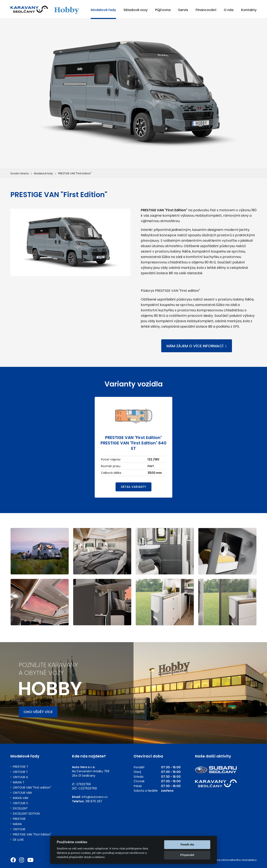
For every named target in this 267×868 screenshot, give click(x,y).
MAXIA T (19, 782)
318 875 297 (94, 801)
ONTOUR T (20, 772)
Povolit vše (187, 845)
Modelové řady (103, 10)
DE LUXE (18, 840)
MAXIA (17, 824)
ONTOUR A (20, 777)
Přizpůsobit (187, 855)
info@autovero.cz (95, 797)
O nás (229, 10)
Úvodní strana (20, 173)
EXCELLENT (20, 808)
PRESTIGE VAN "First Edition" (32, 835)
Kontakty (249, 10)
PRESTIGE (19, 819)
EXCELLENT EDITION (26, 814)
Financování (206, 10)
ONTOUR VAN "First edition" (32, 788)
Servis (183, 10)
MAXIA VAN (21, 798)
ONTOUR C (21, 803)
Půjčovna (163, 10)
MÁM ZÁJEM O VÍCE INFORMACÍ (197, 346)
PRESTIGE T (21, 767)
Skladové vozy (136, 10)
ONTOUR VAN (22, 793)
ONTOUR (19, 829)
